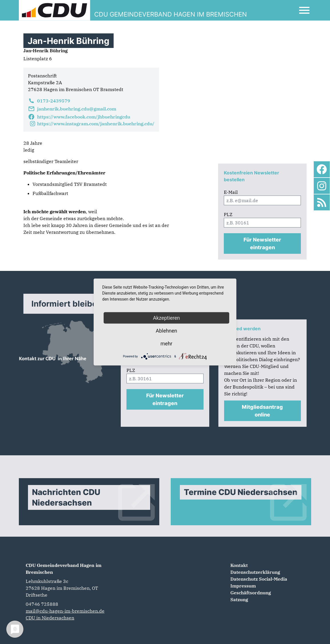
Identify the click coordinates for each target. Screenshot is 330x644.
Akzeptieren (167, 318)
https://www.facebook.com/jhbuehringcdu (79, 117)
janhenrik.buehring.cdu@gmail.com (72, 109)
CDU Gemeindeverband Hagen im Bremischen (64, 569)
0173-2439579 (49, 101)
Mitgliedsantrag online (262, 411)
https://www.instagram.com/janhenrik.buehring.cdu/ (91, 124)
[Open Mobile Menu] (304, 10)
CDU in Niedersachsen (50, 618)
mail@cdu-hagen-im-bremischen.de (65, 611)
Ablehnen (166, 331)
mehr (166, 344)
